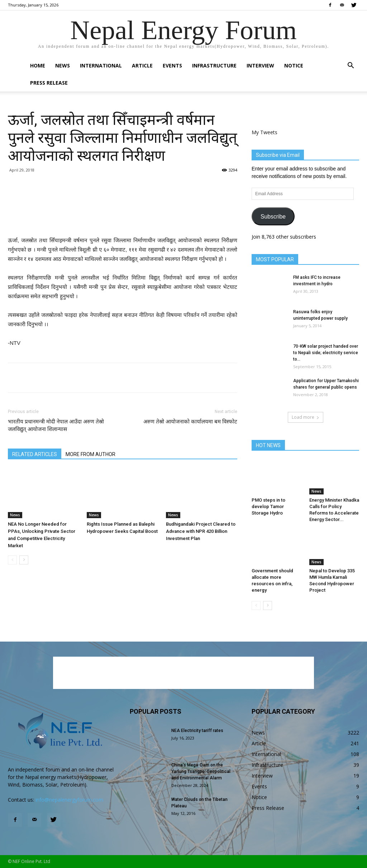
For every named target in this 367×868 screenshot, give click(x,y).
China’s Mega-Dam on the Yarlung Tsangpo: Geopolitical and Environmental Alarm (201, 771)
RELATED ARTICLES (35, 454)
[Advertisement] (123, 217)
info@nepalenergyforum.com (69, 800)
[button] (351, 66)
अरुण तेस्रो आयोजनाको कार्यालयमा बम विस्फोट (190, 422)
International (101, 65)
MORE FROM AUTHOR (90, 454)
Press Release (49, 83)
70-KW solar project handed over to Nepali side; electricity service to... (326, 353)
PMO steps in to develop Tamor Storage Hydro (268, 506)
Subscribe (273, 217)
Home (38, 65)
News (63, 65)
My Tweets (264, 132)
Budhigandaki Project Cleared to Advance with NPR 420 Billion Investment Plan (201, 531)
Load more (306, 417)
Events (172, 65)
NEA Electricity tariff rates (197, 731)
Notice (294, 65)
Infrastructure (214, 65)
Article (142, 65)
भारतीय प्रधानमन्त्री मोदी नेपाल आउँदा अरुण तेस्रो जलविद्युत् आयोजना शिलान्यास (56, 425)
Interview (260, 65)
